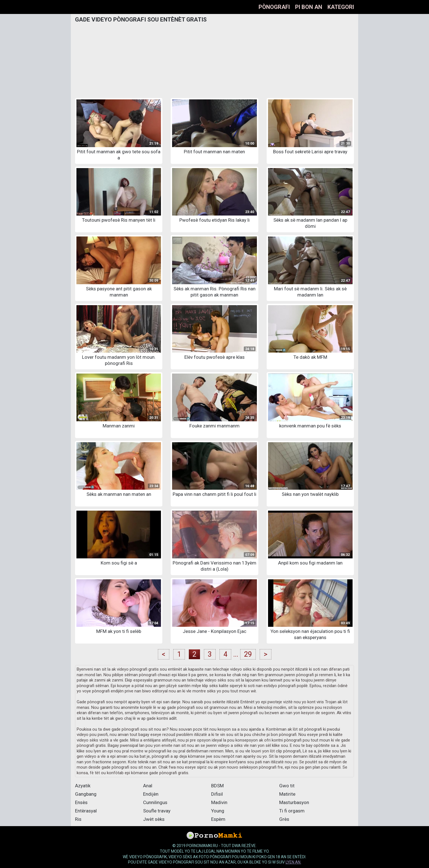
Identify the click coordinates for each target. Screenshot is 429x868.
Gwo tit (287, 786)
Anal (148, 786)
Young (218, 811)
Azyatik (83, 786)
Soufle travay (157, 811)
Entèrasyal (86, 811)
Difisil (217, 794)
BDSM (217, 786)
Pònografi (274, 7)
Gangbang (86, 794)
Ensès (81, 802)
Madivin (219, 802)
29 (248, 654)
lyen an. (293, 862)
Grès (284, 819)
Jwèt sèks (154, 819)
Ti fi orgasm (292, 811)
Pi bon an (309, 7)
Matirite (287, 794)
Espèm (218, 819)
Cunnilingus (155, 802)
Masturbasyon (294, 802)
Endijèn (151, 794)
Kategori (341, 7)
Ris (78, 819)
